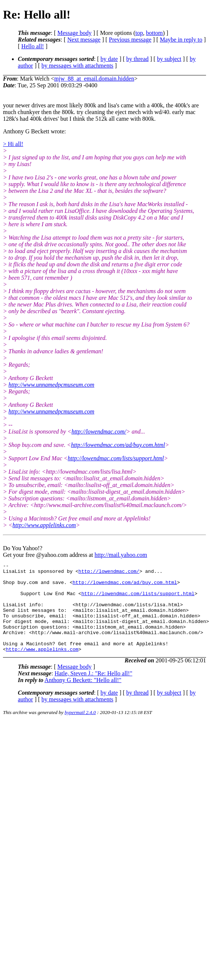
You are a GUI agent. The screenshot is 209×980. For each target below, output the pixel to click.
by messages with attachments (78, 66)
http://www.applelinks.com (44, 525)
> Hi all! (13, 144)
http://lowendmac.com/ (99, 431)
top (139, 33)
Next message (84, 40)
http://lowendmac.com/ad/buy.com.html (118, 445)
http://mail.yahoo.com (121, 555)
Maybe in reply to (181, 40)
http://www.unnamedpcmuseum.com (52, 385)
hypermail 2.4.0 (80, 730)
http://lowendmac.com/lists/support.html (116, 458)
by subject (169, 59)
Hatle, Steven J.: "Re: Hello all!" (94, 691)
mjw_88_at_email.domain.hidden (94, 79)
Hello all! (33, 46)
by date (109, 59)
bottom (154, 33)
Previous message (130, 40)
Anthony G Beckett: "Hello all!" (83, 698)
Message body (74, 33)
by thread (138, 59)
